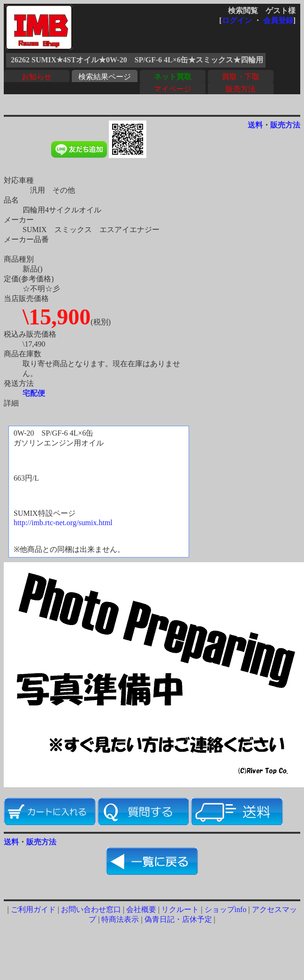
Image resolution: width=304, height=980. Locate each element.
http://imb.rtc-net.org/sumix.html (63, 523)
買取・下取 (241, 77)
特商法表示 (120, 919)
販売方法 (241, 89)
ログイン (237, 20)
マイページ (173, 89)
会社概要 (141, 909)
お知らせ (37, 77)
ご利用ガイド (33, 909)
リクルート (180, 909)
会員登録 (278, 20)
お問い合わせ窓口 (91, 909)
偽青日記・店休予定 (178, 919)
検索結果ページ (105, 77)
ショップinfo (226, 909)
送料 (255, 125)
